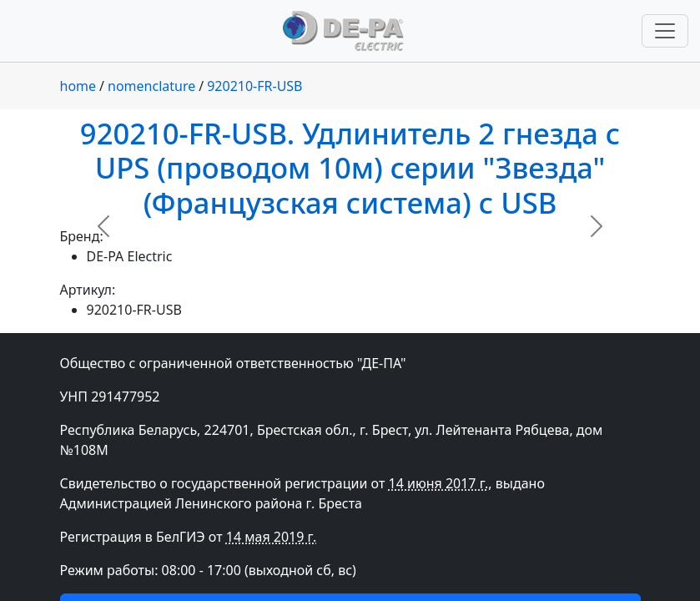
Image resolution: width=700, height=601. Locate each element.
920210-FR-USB (254, 86)
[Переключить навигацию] (665, 31)
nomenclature (151, 86)
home (78, 86)
